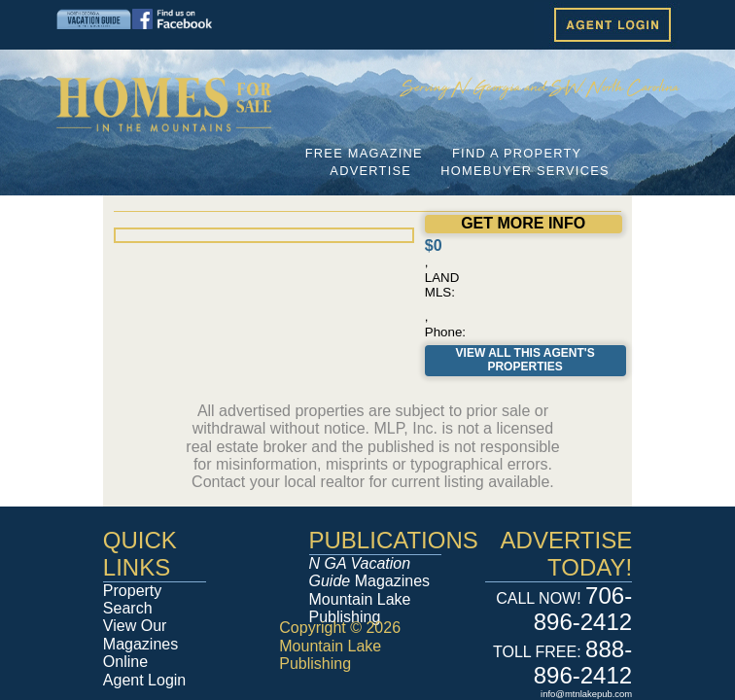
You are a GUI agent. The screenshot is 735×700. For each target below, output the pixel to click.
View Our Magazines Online (140, 644)
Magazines (370, 572)
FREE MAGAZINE (364, 153)
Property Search (132, 599)
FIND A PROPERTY (517, 153)
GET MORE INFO (523, 223)
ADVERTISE (370, 171)
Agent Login (144, 680)
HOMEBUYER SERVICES (525, 171)
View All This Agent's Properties (525, 360)
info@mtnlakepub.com (586, 694)
